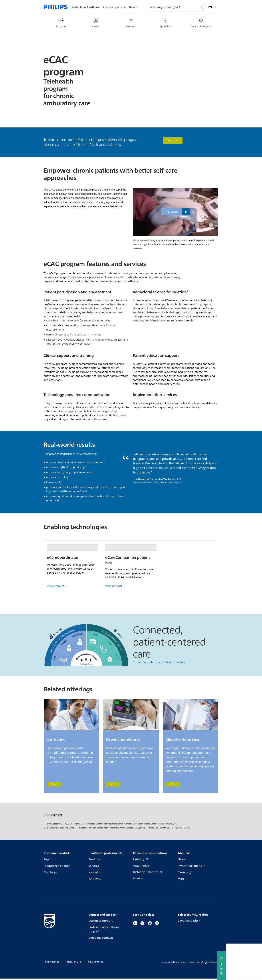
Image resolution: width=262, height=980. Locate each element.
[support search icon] (201, 7)
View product (56, 615)
